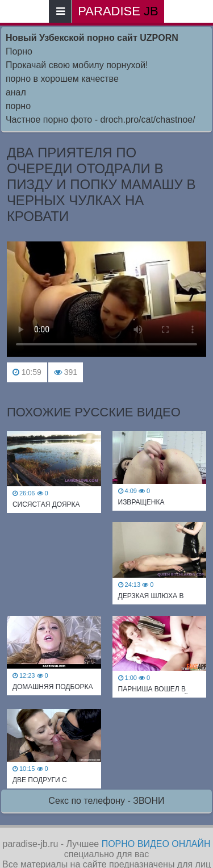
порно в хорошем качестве (62, 79)
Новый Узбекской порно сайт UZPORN (92, 38)
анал (16, 92)
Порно (19, 51)
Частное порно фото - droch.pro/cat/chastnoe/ (101, 120)
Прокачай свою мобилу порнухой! (77, 65)
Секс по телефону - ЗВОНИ (106, 801)
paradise (118, 11)
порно (18, 106)
